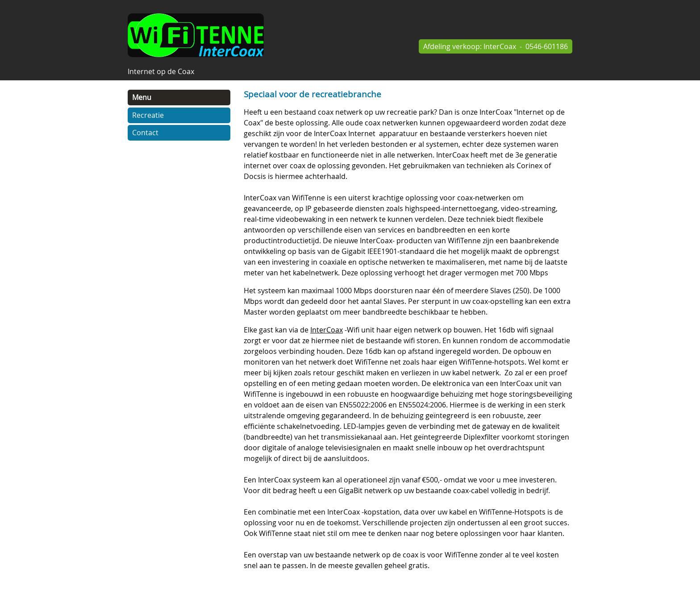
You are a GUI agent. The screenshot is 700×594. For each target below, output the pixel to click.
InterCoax (500, 46)
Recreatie (148, 115)
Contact (145, 133)
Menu (142, 97)
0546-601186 (547, 46)
